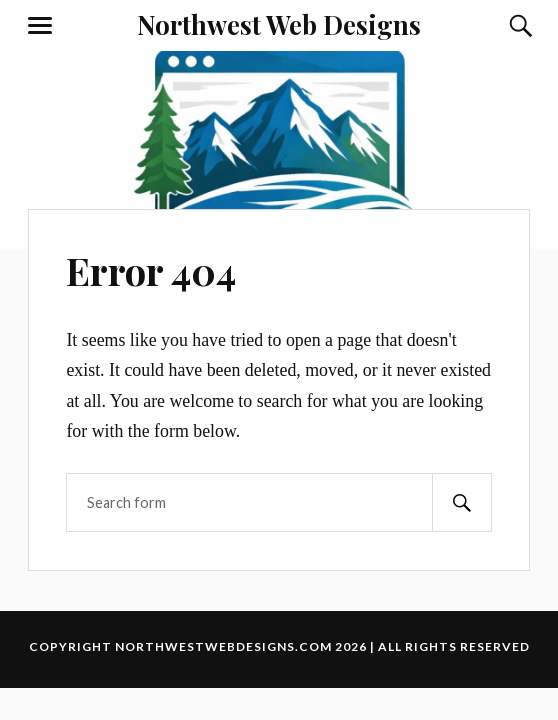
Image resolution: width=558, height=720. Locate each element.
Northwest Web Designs (279, 24)
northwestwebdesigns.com (223, 646)
